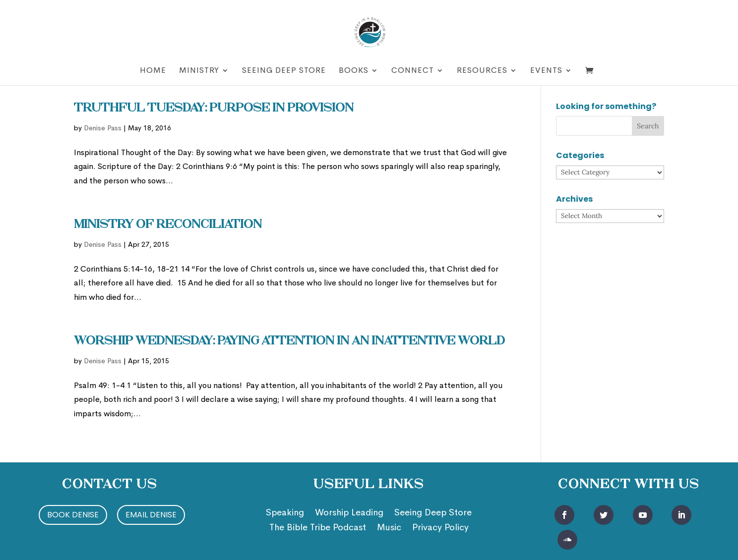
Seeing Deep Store (284, 71)
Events (546, 71)
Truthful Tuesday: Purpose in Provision (214, 109)
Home (153, 71)
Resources (482, 71)
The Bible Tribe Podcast (318, 528)
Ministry (199, 71)
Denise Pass (103, 128)
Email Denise (151, 515)
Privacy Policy (440, 528)
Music (389, 528)
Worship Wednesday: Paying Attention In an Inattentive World (289, 341)
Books (354, 71)
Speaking (285, 513)
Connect (413, 71)
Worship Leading (349, 513)
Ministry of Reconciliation (168, 225)
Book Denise (73, 515)
